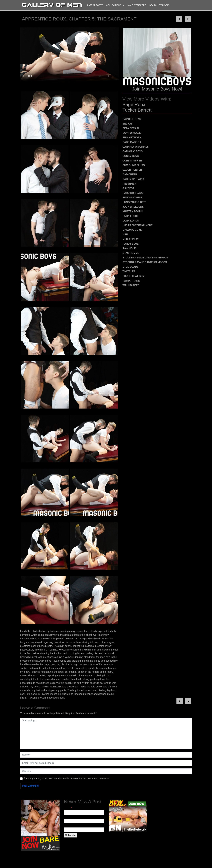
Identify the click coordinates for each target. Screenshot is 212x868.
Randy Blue (131, 244)
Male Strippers (137, 5)
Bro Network (132, 138)
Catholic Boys (133, 151)
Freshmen (129, 184)
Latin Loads (131, 221)
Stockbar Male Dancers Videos (145, 262)
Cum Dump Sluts (134, 165)
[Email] (84, 812)
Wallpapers (131, 285)
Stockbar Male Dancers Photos (145, 258)
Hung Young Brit (134, 202)
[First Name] (84, 821)
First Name (70, 817)
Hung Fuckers (132, 198)
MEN (125, 235)
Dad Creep (130, 174)
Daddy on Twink (133, 179)
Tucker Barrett (137, 110)
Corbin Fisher (132, 161)
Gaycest (128, 188)
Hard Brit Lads (133, 193)
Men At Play (131, 239)
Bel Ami (127, 124)
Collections (115, 5)
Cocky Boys (131, 156)
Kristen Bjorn (133, 211)
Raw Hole (129, 248)
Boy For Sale (132, 133)
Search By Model (160, 5)
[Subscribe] (71, 835)
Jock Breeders (133, 207)
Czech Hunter (132, 170)
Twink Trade (131, 281)
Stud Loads (130, 267)
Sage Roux (134, 104)
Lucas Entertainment (137, 225)
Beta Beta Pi (131, 128)
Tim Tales (129, 271)
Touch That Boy (133, 276)
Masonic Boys (132, 230)
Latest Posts (95, 5)
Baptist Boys (132, 119)
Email (68, 808)
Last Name (70, 825)
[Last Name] (84, 830)
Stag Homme (131, 253)
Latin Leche (131, 216)
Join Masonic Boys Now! (157, 89)
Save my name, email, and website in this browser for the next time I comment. (67, 778)
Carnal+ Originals (136, 147)
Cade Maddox (132, 142)
